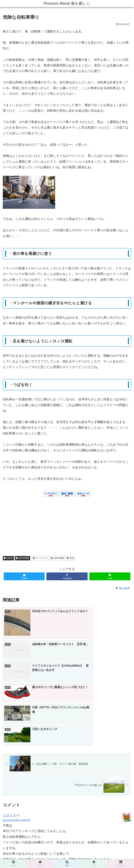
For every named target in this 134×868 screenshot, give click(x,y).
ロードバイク (41, 558)
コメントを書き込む (67, 820)
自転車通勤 (23, 558)
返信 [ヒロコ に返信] (125, 808)
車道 (70, 558)
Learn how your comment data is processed (89, 831)
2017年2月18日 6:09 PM (16, 746)
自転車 (8, 558)
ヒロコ (8, 741)
